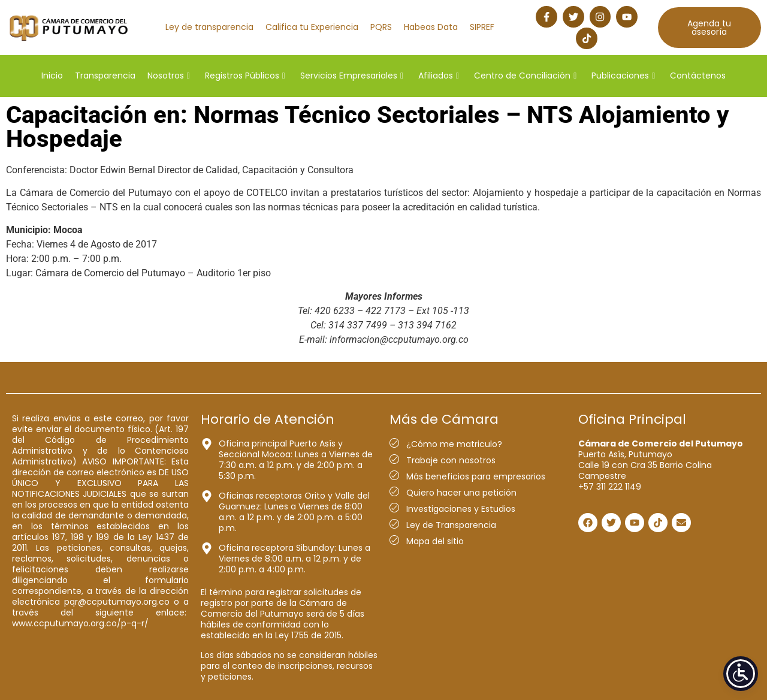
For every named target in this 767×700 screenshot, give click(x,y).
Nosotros (169, 74)
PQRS (381, 26)
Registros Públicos (245, 74)
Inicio (52, 74)
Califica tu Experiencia (312, 26)
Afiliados (439, 74)
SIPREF (482, 26)
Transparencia (105, 74)
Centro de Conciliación (525, 74)
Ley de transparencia (209, 26)
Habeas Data (431, 26)
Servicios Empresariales (352, 74)
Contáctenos (698, 74)
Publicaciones (623, 74)
